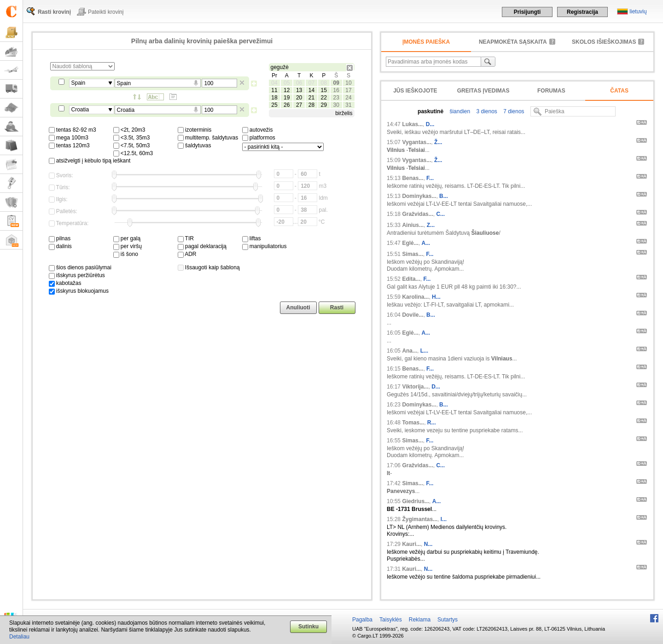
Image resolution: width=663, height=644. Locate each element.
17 (348, 90)
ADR (187, 254)
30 (336, 105)
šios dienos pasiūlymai (80, 267)
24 (348, 98)
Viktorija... (415, 387)
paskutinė (430, 111)
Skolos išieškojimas (604, 42)
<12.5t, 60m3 (133, 153)
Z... (431, 225)
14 (311, 90)
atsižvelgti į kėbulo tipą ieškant (90, 161)
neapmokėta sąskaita (513, 42)
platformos (259, 138)
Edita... (411, 279)
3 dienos (486, 111)
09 (336, 83)
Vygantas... (416, 142)
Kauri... (411, 544)
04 (274, 83)
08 (324, 83)
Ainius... (413, 225)
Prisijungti (527, 12)
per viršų (128, 246)
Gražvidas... (417, 214)
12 (287, 90)
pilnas (60, 238)
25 (274, 105)
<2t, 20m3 (129, 130)
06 (299, 83)
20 (299, 98)
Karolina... (415, 297)
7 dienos (513, 111)
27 (299, 105)
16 (336, 90)
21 (311, 98)
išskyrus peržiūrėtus (77, 275)
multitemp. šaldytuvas (208, 138)
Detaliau (19, 637)
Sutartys (448, 620)
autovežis (258, 130)
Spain (79, 83)
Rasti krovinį (54, 12)
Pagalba (362, 620)
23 (336, 98)
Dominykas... (419, 196)
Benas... (413, 178)
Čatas (619, 91)
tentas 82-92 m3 (73, 130)
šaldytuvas (195, 145)
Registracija (582, 12)
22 (324, 98)
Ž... (438, 142)
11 (274, 90)
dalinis (60, 246)
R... (432, 423)
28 (311, 105)
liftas (252, 238)
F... (430, 178)
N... (428, 544)
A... (426, 243)
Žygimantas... (420, 519)
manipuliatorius (265, 246)
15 (324, 90)
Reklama (420, 620)
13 (299, 90)
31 (348, 105)
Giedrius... (416, 501)
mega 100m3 (69, 138)
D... (430, 124)
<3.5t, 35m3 (132, 138)
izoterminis (195, 130)
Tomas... (413, 423)
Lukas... (412, 124)
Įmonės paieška (426, 42)
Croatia (80, 110)
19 (287, 98)
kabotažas (65, 283)
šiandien (459, 111)
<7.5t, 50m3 (132, 145)
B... (444, 196)
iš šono (126, 254)
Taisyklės (391, 620)
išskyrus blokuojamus (79, 291)
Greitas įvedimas (483, 91)
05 (287, 83)
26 (287, 105)
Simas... (412, 254)
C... (440, 214)
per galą (127, 238)
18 (274, 98)
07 (311, 83)
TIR (186, 238)
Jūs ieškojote (415, 91)
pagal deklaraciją (202, 246)
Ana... (410, 351)
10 (348, 83)
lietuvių (638, 12)
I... (444, 519)
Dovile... (413, 315)
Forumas (551, 91)
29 (324, 105)
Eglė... (410, 243)
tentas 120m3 (69, 145)
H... (436, 297)
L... (424, 351)
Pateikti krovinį (106, 12)
